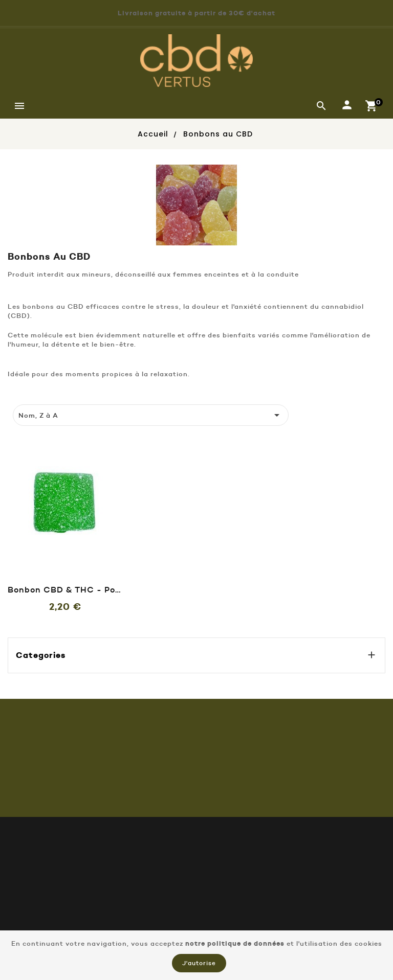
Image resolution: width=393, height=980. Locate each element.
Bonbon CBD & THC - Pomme (65, 589)
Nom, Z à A (151, 415)
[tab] (18, 394)
